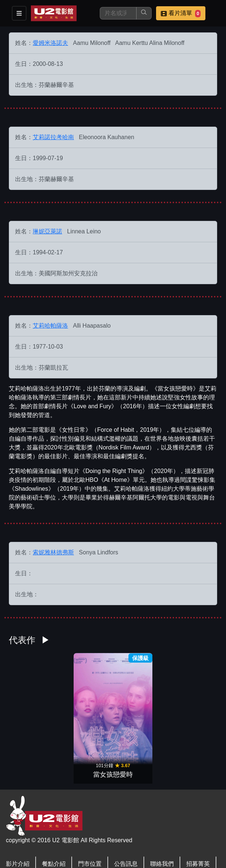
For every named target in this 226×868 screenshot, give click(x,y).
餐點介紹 (54, 815)
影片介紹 (18, 815)
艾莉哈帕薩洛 (50, 326)
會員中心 (54, 830)
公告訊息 (126, 815)
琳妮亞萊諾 (47, 231)
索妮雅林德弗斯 (53, 552)
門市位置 (90, 815)
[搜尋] (118, 13)
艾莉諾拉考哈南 (53, 137)
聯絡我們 (162, 815)
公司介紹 (18, 830)
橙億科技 (125, 858)
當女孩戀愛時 (113, 726)
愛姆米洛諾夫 (50, 43)
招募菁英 (198, 815)
